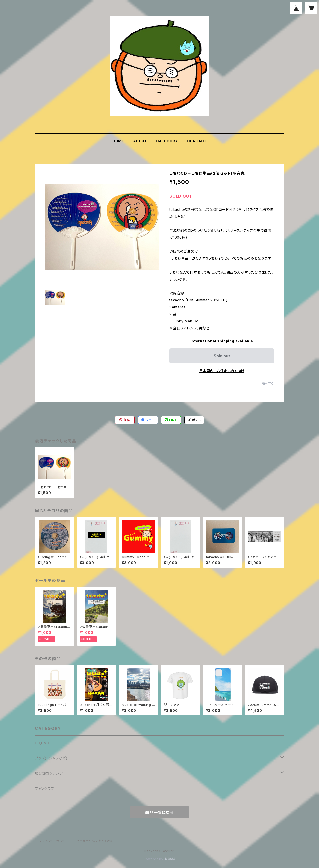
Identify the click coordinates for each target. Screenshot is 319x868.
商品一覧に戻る (159, 812)
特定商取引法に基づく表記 (95, 841)
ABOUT (140, 141)
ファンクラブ (44, 788)
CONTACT (197, 141)
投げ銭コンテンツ (49, 773)
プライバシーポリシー (54, 841)
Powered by (159, 859)
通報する (268, 383)
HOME (118, 141)
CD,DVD (42, 743)
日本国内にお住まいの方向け (222, 371)
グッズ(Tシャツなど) (51, 758)
